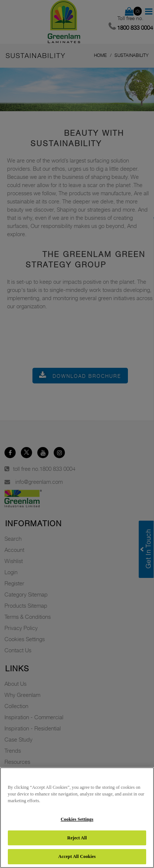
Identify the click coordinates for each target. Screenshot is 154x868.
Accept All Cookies (77, 856)
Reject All (77, 838)
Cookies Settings (77, 819)
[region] (77, 818)
